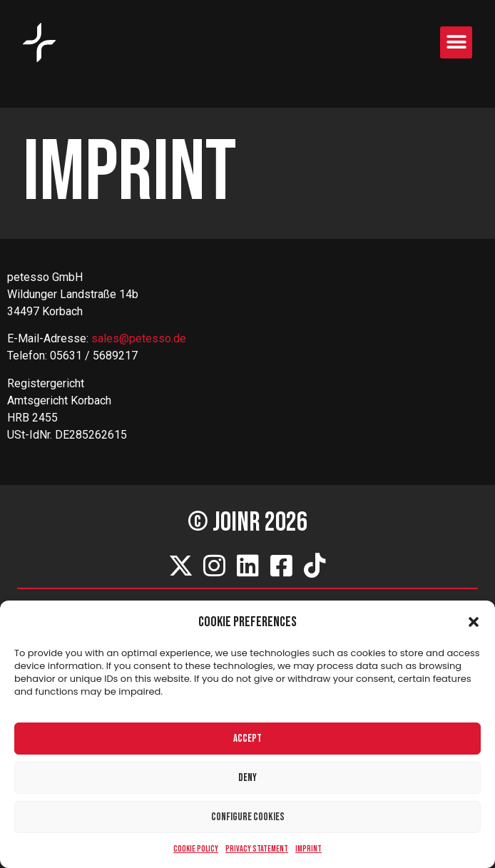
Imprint (308, 849)
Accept (247, 739)
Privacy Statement (257, 849)
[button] (474, 622)
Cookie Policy (196, 849)
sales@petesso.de (139, 338)
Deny (247, 778)
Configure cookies (248, 817)
